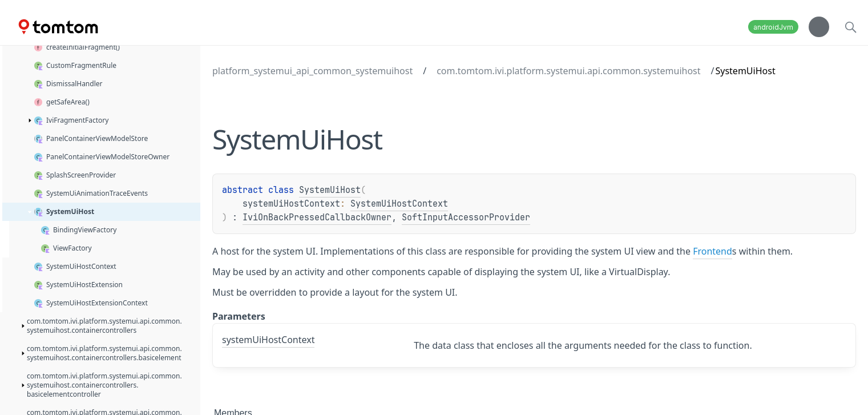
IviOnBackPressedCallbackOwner (317, 217)
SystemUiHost (330, 190)
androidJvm (773, 27)
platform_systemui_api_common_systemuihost (312, 71)
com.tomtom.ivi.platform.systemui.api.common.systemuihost (568, 71)
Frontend (712, 251)
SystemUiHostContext (399, 204)
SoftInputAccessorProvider (466, 217)
